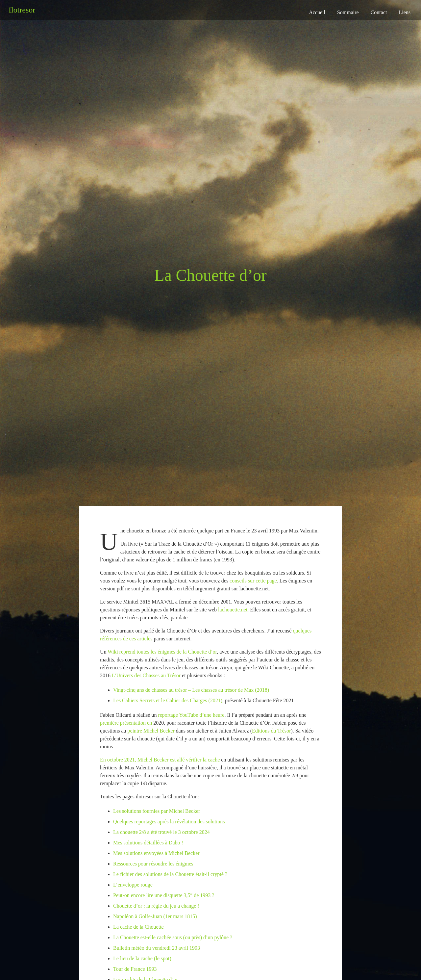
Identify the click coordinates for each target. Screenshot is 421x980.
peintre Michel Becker (151, 731)
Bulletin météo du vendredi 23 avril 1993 (157, 948)
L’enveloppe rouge (133, 885)
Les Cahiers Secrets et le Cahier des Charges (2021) (168, 700)
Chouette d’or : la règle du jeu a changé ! (156, 906)
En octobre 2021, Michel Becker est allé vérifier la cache (160, 760)
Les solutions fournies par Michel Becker (157, 811)
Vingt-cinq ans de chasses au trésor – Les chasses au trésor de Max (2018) (191, 690)
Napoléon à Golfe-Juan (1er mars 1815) (155, 916)
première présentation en (127, 723)
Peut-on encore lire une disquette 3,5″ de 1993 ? (164, 895)
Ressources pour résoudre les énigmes (153, 864)
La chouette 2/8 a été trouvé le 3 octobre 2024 (161, 832)
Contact (379, 12)
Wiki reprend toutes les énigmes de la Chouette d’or (162, 652)
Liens (405, 12)
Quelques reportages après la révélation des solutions (169, 822)
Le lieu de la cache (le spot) (142, 958)
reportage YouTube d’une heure (191, 715)
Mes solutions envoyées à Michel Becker (156, 853)
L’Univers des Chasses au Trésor (146, 675)
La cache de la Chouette (138, 927)
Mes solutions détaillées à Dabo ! (148, 843)
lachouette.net (233, 610)
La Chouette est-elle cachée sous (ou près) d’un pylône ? (173, 937)
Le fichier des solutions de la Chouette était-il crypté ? (170, 874)
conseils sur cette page (253, 581)
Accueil (317, 12)
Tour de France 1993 (135, 969)
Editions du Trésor (271, 731)
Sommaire (348, 12)
